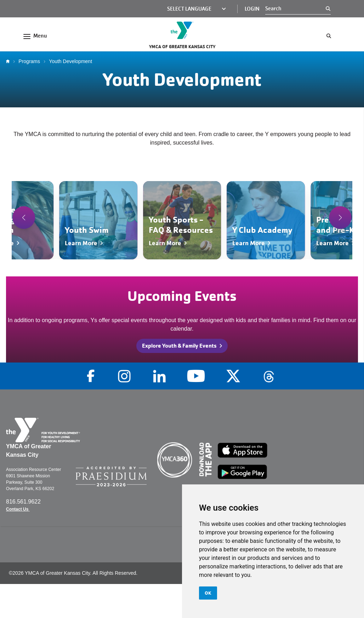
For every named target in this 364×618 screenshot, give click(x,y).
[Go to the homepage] (182, 30)
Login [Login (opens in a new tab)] (252, 9)
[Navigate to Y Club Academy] (266, 220)
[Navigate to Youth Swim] (98, 220)
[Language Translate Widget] (192, 9)
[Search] (295, 9)
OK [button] (208, 593)
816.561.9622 (24, 502)
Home (10, 61)
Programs (29, 61)
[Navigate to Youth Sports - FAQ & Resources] (182, 220)
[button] (24, 218)
